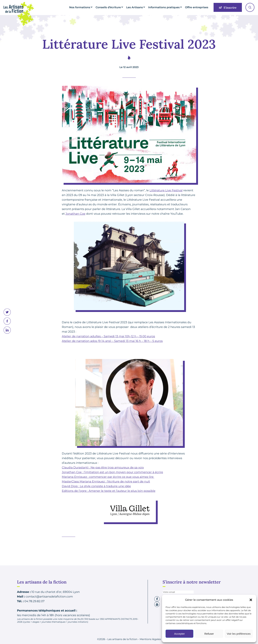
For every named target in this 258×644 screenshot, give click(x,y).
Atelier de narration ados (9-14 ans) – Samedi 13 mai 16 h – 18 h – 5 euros (112, 341)
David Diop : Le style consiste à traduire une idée (96, 486)
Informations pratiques (169, 7)
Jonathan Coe (75, 214)
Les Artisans (143, 7)
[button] (251, 600)
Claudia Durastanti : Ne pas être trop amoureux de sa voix (103, 468)
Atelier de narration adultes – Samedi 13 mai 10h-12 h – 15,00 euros (108, 336)
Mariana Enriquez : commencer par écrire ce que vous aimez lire (108, 477)
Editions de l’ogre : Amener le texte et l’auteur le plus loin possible (109, 491)
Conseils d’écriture (119, 7)
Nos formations (93, 7)
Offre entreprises (198, 7)
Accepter (179, 634)
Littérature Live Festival (166, 191)
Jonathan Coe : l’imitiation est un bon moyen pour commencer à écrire (112, 472)
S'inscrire (228, 8)
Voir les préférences (239, 634)
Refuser (209, 634)
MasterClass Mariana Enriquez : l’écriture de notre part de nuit (106, 482)
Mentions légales (150, 639)
